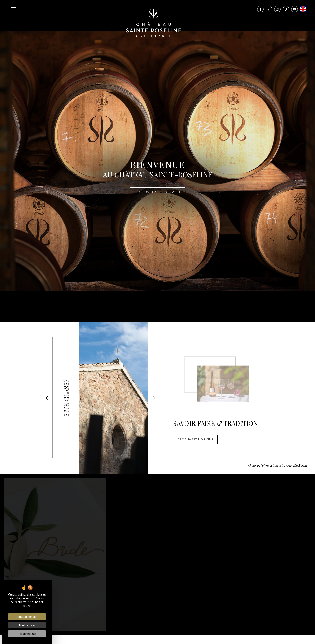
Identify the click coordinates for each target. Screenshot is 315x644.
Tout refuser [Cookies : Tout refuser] (27, 625)
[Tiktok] (286, 9)
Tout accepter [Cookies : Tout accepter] (27, 617)
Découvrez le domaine (158, 192)
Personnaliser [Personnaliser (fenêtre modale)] (27, 634)
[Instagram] (277, 9)
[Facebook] (260, 9)
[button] (47, 398)
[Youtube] (294, 9)
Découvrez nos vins (195, 439)
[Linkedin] (269, 9)
